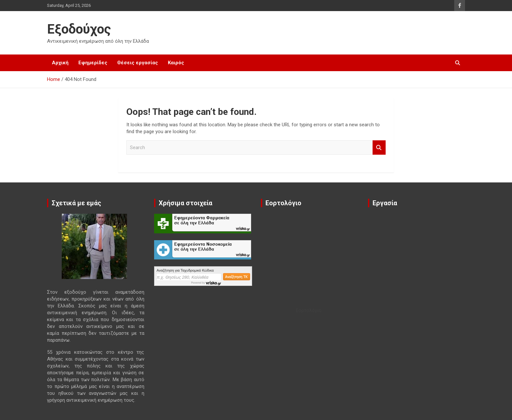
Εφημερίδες (93, 63)
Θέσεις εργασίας (138, 63)
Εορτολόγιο (309, 310)
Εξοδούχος (79, 29)
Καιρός (176, 63)
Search (379, 148)
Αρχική (60, 63)
